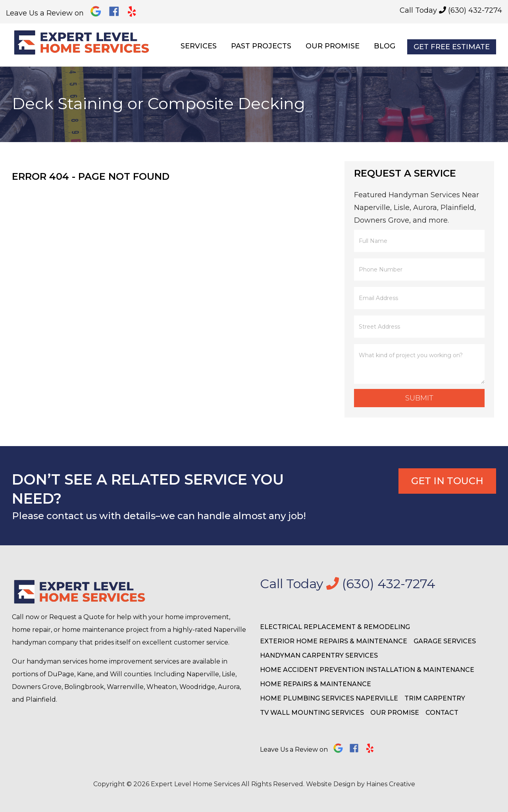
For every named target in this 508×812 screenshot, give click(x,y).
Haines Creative (391, 784)
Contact (442, 713)
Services (199, 46)
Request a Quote (77, 617)
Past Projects (261, 46)
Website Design (331, 784)
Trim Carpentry (435, 698)
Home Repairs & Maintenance (316, 684)
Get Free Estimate (452, 47)
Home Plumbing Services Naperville (329, 698)
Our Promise (333, 46)
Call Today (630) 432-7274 (451, 10)
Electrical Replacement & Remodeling (335, 627)
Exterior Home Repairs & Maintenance (334, 641)
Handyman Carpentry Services (319, 655)
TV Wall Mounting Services (312, 713)
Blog (385, 46)
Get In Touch (447, 481)
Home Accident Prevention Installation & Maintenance (367, 670)
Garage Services (445, 641)
